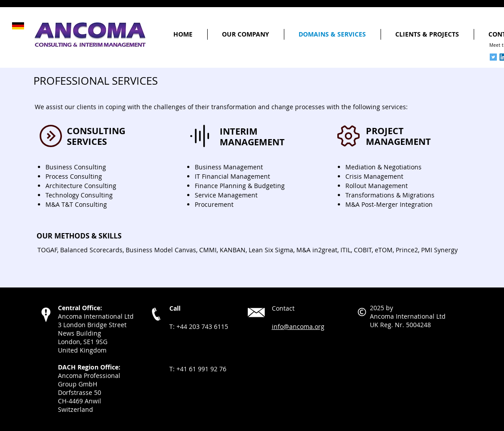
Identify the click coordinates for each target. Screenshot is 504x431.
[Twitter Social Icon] (493, 57)
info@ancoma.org (298, 326)
